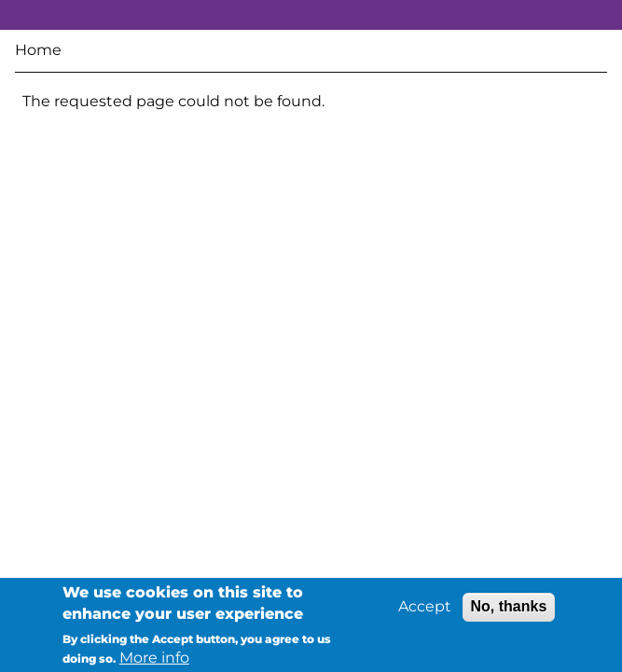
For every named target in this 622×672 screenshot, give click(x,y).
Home (38, 50)
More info (154, 658)
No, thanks (509, 608)
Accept (425, 608)
